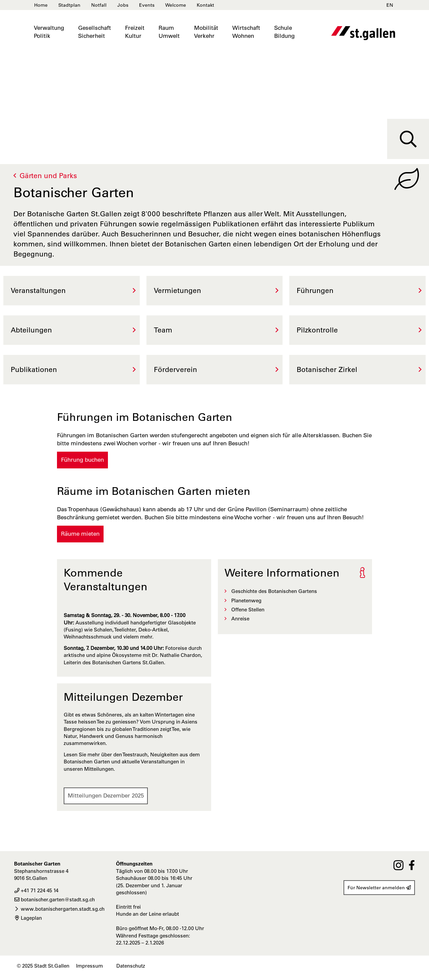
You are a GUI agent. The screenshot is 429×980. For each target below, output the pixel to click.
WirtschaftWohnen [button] (246, 32)
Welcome (176, 5)
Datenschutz (131, 966)
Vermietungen (177, 290)
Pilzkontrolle (317, 330)
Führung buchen (82, 460)
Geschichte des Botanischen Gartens (274, 591)
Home (41, 5)
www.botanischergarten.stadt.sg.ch (59, 909)
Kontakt (205, 5)
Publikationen (34, 369)
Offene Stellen (248, 610)
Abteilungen (31, 330)
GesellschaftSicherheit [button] (95, 32)
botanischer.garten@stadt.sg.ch (54, 899)
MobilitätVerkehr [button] (206, 32)
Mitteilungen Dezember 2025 (106, 796)
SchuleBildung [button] (284, 32)
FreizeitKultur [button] (135, 32)
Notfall (99, 5)
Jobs (123, 5)
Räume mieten (80, 534)
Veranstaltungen (38, 290)
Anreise (240, 619)
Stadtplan (69, 5)
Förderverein (175, 369)
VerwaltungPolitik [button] (49, 32)
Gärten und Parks (48, 176)
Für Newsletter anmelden (379, 888)
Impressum (89, 966)
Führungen (315, 290)
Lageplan (28, 918)
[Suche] (408, 139)
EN (390, 5)
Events (147, 5)
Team (163, 330)
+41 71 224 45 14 (36, 890)
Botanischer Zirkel (327, 369)
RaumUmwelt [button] (169, 32)
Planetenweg (246, 600)
